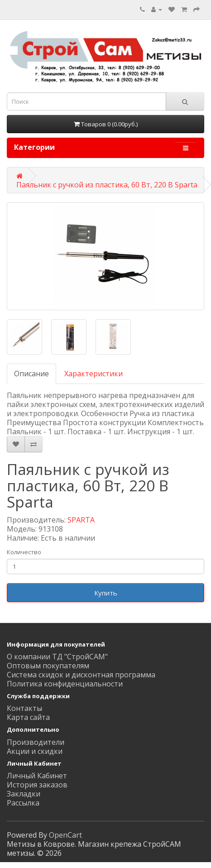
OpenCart (65, 835)
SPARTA (81, 520)
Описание (31, 374)
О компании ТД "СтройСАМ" (57, 657)
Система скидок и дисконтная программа (81, 675)
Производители (36, 742)
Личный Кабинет (37, 776)
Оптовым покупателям (48, 666)
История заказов (37, 785)
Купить (106, 593)
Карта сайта (28, 717)
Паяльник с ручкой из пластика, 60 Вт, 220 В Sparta (107, 185)
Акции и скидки (35, 751)
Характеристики (94, 374)
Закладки (24, 794)
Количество (24, 552)
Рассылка (23, 803)
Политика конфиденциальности (65, 684)
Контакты (24, 708)
